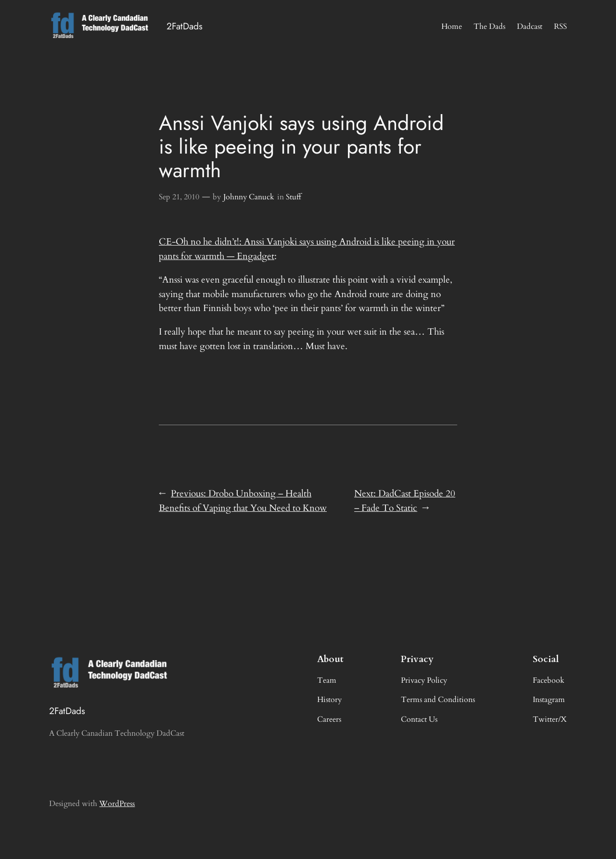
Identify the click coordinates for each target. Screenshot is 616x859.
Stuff (294, 197)
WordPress (117, 804)
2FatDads (185, 26)
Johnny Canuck (249, 197)
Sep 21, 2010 (179, 197)
